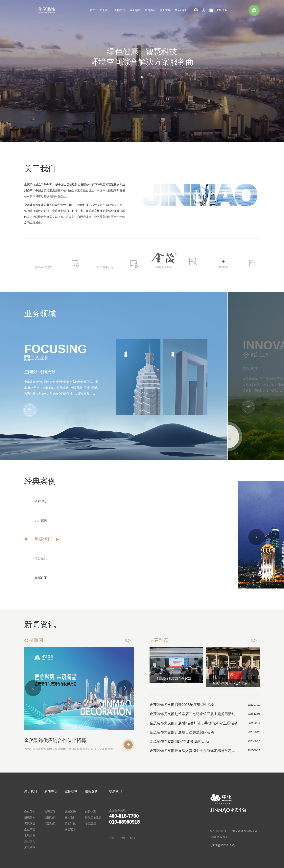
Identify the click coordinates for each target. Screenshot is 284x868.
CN (219, 10)
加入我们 (180, 10)
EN (225, 10)
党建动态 (50, 823)
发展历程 (30, 835)
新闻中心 (120, 10)
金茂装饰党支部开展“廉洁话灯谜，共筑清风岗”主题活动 (213, 723)
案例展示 (150, 10)
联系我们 (115, 791)
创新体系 (90, 812)
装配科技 (70, 823)
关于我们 (105, 10)
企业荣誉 (30, 829)
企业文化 (30, 841)
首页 (93, 10)
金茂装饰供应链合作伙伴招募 (38, 740)
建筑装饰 (70, 812)
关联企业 (30, 847)
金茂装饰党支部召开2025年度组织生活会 (199, 679)
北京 (112, 838)
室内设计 (70, 817)
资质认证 (30, 823)
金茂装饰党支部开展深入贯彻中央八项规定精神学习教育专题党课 (213, 751)
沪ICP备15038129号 (223, 845)
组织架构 (30, 817)
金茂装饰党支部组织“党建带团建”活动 (199, 741)
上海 (122, 838)
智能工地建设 (93, 817)
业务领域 (135, 10)
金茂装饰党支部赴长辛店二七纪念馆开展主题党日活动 (255, 683)
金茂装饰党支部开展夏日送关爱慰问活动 (201, 732)
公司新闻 (50, 812)
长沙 (132, 838)
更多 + (112, 640)
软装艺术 (70, 829)
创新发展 (165, 10)
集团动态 (50, 817)
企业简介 (30, 812)
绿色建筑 (90, 823)
